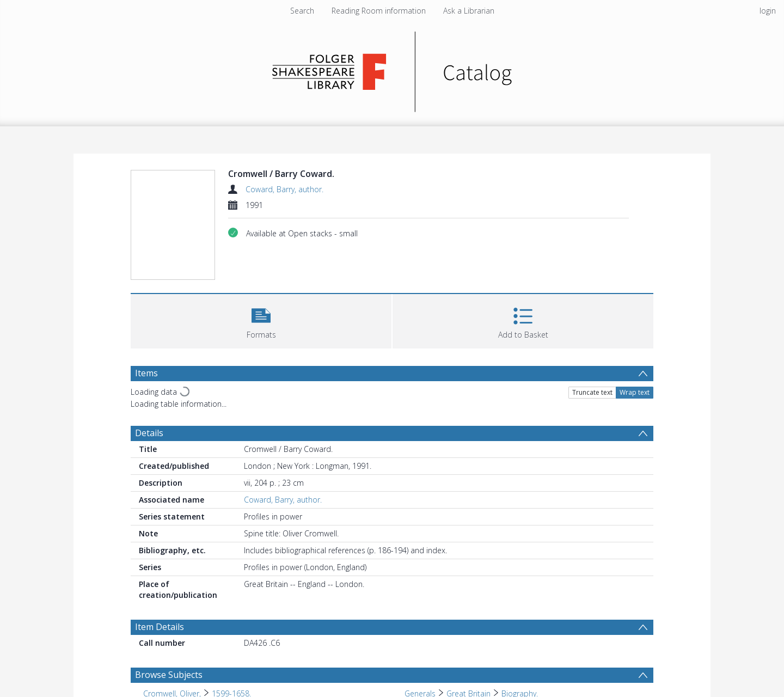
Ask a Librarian (469, 11)
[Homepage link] (392, 69)
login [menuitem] (768, 11)
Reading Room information (379, 11)
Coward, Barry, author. (284, 189)
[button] (261, 320)
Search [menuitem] (302, 11)
